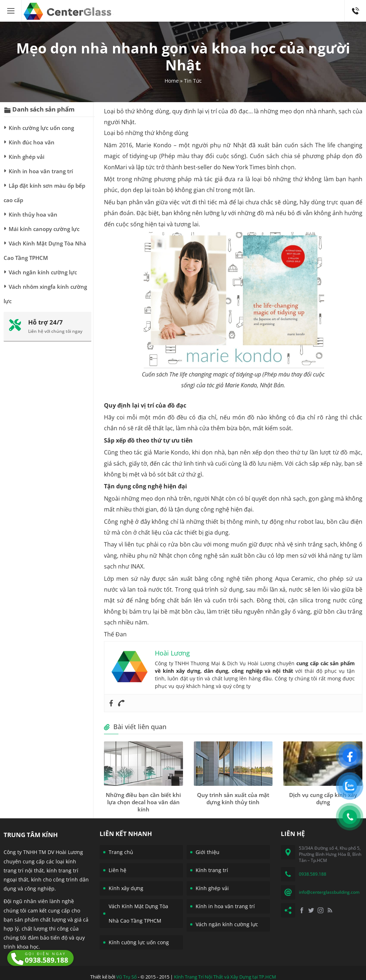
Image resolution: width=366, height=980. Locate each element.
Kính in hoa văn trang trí (41, 171)
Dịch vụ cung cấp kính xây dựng (323, 798)
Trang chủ (121, 852)
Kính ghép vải (27, 157)
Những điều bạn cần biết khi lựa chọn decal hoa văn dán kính (143, 802)
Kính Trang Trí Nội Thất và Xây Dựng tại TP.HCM (225, 977)
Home (172, 81)
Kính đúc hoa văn (32, 142)
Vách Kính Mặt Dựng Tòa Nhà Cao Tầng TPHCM (45, 251)
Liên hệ (117, 870)
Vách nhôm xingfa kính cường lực (45, 294)
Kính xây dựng (126, 888)
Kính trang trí (212, 870)
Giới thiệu (208, 852)
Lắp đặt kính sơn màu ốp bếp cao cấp (44, 193)
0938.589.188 (355, 3)
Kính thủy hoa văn (33, 214)
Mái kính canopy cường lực (44, 229)
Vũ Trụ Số (127, 977)
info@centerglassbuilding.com (329, 892)
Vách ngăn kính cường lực (43, 272)
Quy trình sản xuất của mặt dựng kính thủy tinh (233, 798)
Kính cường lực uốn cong (41, 128)
